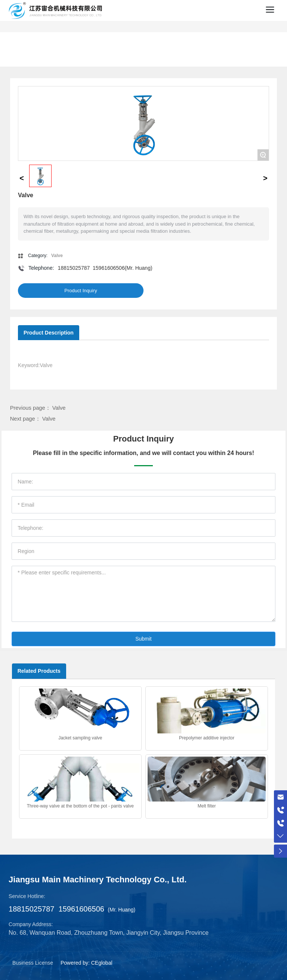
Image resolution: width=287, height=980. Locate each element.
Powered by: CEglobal (87, 963)
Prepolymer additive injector (207, 738)
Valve (59, 408)
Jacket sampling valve (80, 738)
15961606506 (109, 268)
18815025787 (74, 268)
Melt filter (207, 806)
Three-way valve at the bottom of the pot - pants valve (80, 806)
